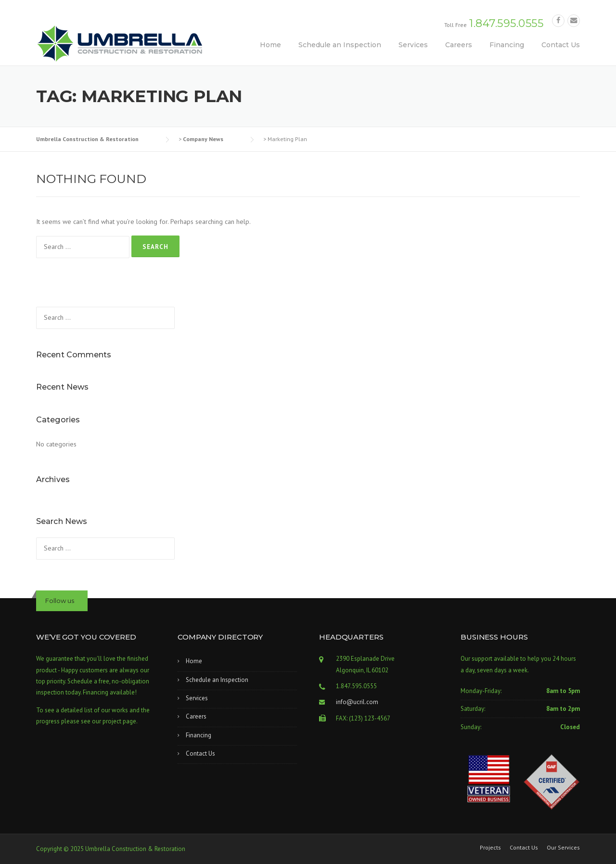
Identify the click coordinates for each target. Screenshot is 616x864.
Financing (507, 45)
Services (413, 45)
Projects (490, 848)
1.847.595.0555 (506, 23)
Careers (459, 45)
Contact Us (561, 45)
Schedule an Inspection (340, 45)
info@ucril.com (357, 702)
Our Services (563, 848)
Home (270, 45)
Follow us (60, 601)
